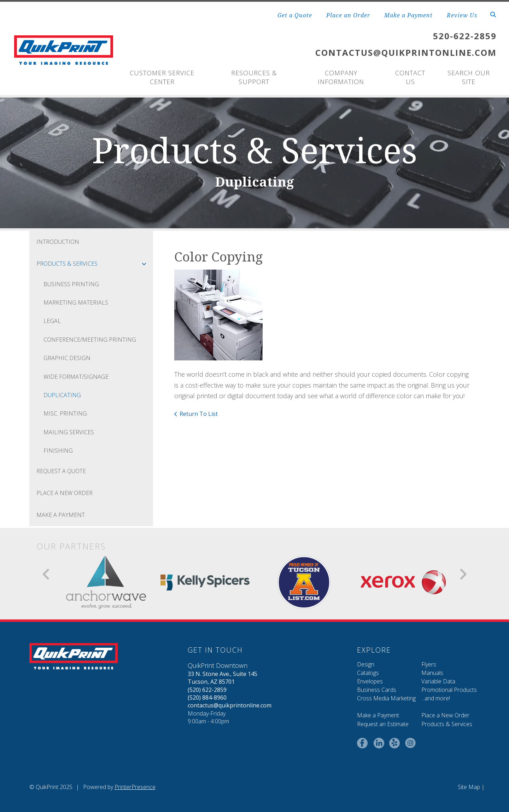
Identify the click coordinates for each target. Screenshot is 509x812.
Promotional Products (449, 690)
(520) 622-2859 (207, 690)
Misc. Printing (65, 413)
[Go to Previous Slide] (46, 574)
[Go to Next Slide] (463, 574)
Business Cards (377, 690)
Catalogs (368, 673)
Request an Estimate (383, 724)
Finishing (58, 451)
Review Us (462, 15)
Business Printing (71, 284)
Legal (52, 321)
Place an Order (348, 15)
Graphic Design (67, 358)
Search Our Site (469, 77)
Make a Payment (408, 15)
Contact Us (410, 77)
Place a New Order (445, 715)
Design (366, 664)
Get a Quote (295, 15)
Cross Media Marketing (386, 698)
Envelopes (370, 681)
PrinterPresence (135, 787)
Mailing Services (69, 432)
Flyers (429, 664)
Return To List (199, 414)
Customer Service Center (162, 77)
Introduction (58, 242)
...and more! (436, 698)
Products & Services (95, 264)
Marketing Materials (76, 302)
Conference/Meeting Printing (90, 340)
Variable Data (438, 681)
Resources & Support (254, 77)
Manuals (432, 673)
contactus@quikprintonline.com (230, 705)
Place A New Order (65, 493)
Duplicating (62, 395)
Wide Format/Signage (76, 377)
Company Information (341, 77)
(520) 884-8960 (207, 698)
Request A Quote (61, 471)
